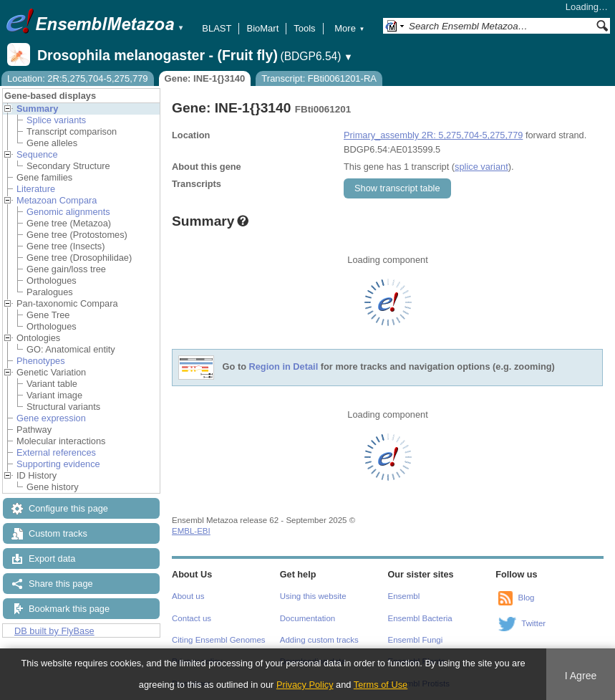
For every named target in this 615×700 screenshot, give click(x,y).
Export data (52, 558)
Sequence (37, 154)
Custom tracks (58, 533)
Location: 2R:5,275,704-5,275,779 (78, 78)
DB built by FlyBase (54, 631)
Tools (304, 28)
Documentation (307, 618)
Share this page (61, 584)
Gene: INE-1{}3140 (205, 78)
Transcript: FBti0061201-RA (319, 78)
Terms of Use (381, 685)
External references (56, 452)
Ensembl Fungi (416, 640)
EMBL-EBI (191, 531)
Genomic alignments (68, 212)
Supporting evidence (58, 464)
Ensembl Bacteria (420, 618)
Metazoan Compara (57, 200)
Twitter (533, 623)
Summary (37, 109)
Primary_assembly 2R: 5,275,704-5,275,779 (433, 135)
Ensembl (404, 596)
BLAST (217, 28)
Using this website (313, 596)
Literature (36, 189)
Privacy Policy (305, 685)
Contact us (192, 618)
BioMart (262, 28)
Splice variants (56, 120)
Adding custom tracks (319, 640)
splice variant (481, 167)
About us (188, 596)
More (349, 28)
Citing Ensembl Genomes (219, 640)
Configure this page (68, 508)
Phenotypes (41, 361)
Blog (526, 598)
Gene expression (51, 418)
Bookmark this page (69, 609)
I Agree (581, 676)
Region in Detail (284, 367)
